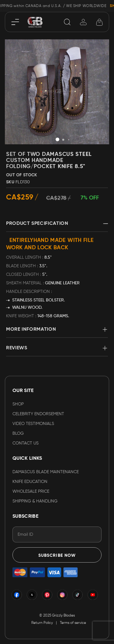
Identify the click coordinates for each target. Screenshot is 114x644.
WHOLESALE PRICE (31, 491)
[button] (57, 139)
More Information (31, 329)
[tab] (57, 226)
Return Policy (42, 623)
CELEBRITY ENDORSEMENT (38, 414)
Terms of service (73, 623)
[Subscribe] (57, 555)
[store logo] (35, 22)
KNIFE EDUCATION (30, 482)
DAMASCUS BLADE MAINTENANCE (46, 472)
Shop (18, 404)
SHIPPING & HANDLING (35, 501)
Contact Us (26, 443)
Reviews (17, 348)
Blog (18, 434)
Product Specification (37, 224)
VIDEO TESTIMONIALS (33, 424)
